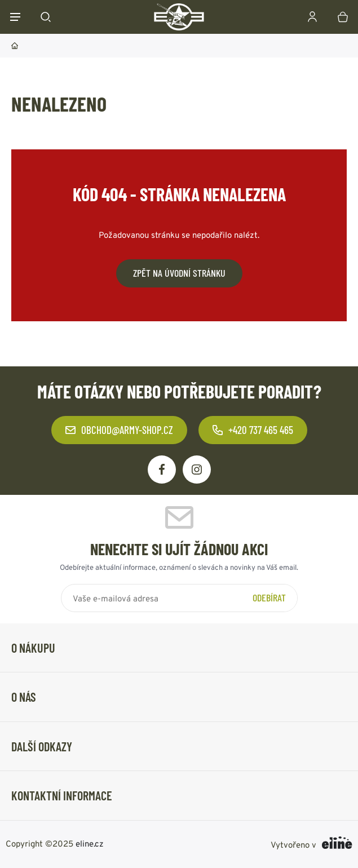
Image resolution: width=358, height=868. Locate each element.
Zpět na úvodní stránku (179, 273)
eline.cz (90, 843)
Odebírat (269, 597)
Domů (15, 46)
